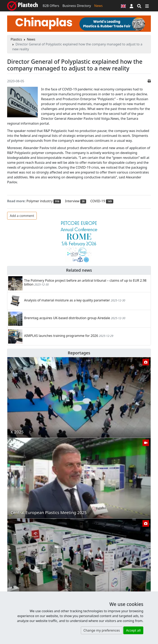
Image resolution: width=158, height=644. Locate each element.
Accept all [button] (133, 630)
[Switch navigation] (147, 6)
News (98, 6)
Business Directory (77, 6)
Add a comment (22, 216)
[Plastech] (22, 6)
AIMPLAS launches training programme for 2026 (61, 336)
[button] (131, 6)
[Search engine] (139, 6)
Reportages (79, 353)
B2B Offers (51, 6)
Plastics (16, 39)
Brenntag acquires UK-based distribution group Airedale (67, 318)
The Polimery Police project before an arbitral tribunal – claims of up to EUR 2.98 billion (85, 282)
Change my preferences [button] (102, 630)
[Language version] (123, 6)
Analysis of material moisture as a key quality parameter (67, 300)
